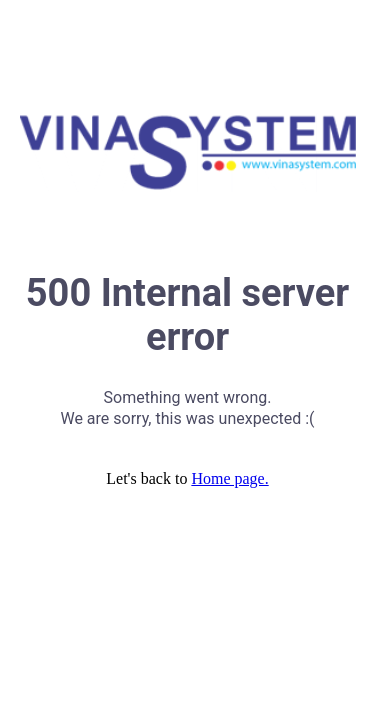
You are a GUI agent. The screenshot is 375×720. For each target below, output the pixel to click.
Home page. (229, 478)
